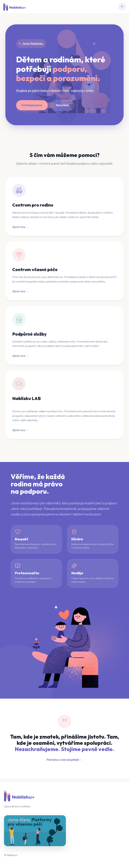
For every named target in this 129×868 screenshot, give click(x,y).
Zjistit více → (20, 227)
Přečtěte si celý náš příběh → (64, 760)
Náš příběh (62, 105)
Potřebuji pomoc (32, 105)
